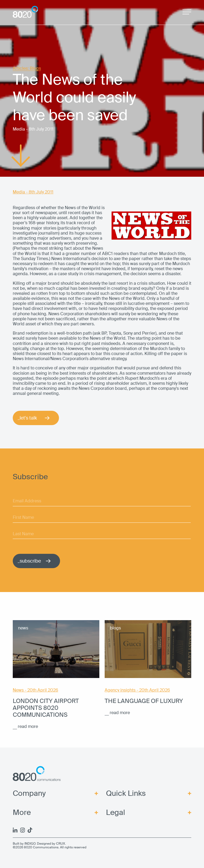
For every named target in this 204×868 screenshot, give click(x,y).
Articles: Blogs (27, 69)
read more (28, 726)
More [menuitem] (22, 813)
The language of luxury (144, 701)
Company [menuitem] (29, 793)
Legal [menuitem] (116, 813)
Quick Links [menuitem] (126, 793)
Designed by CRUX (51, 844)
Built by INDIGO (24, 844)
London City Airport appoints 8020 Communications (46, 708)
